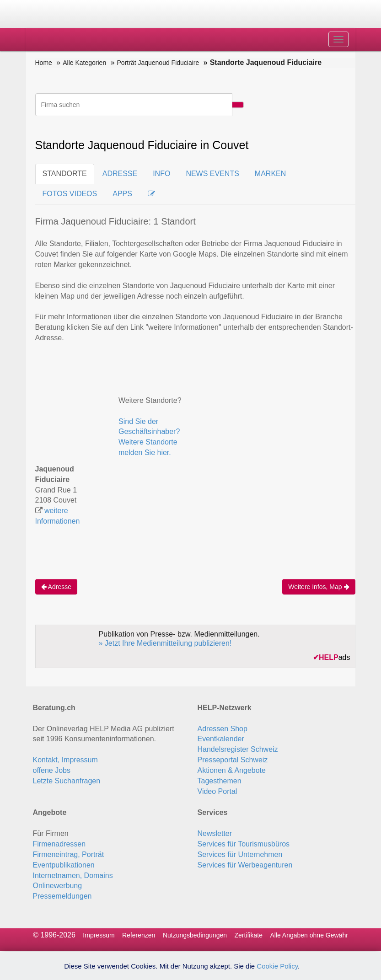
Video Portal (217, 791)
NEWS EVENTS (212, 174)
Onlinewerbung (58, 886)
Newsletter (215, 833)
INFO (161, 174)
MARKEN (270, 174)
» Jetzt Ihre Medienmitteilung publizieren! (165, 643)
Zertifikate (248, 935)
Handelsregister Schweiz (238, 749)
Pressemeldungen (62, 896)
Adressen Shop (223, 729)
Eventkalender (221, 739)
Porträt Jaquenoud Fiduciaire (158, 63)
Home (44, 63)
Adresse (56, 587)
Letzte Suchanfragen (67, 781)
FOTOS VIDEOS (70, 194)
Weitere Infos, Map (319, 587)
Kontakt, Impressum (65, 760)
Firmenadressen (59, 844)
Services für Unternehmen (240, 854)
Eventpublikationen (64, 865)
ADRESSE (120, 174)
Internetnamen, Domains (73, 876)
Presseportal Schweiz (233, 760)
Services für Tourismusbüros (244, 844)
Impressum (99, 935)
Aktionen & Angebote (232, 770)
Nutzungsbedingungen (195, 935)
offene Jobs (52, 770)
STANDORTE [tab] (65, 174)
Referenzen (139, 935)
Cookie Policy (277, 966)
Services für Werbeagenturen (245, 865)
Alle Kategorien (84, 63)
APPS (122, 194)
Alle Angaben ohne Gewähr (309, 935)
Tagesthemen (220, 781)
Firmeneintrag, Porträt (69, 854)
